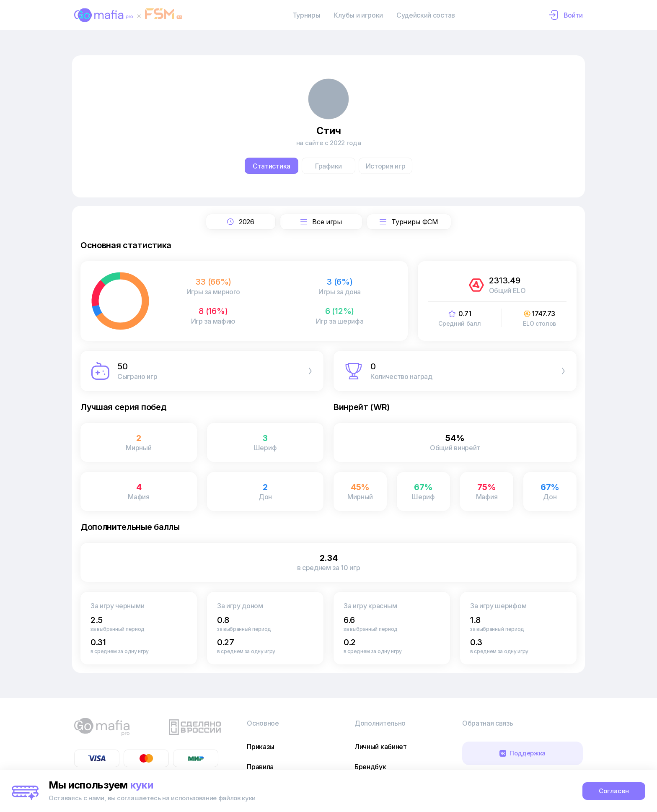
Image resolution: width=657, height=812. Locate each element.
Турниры (307, 15)
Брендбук (370, 767)
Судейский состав (426, 15)
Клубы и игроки (358, 15)
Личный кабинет (381, 747)
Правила (260, 767)
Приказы (261, 747)
